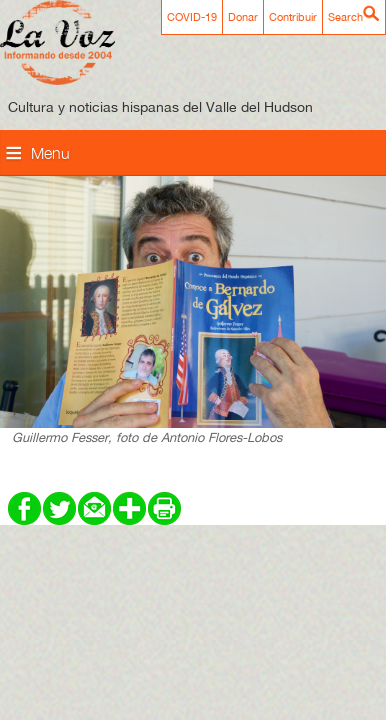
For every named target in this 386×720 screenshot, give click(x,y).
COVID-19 (192, 17)
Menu (50, 153)
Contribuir (293, 17)
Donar (243, 17)
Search (345, 17)
